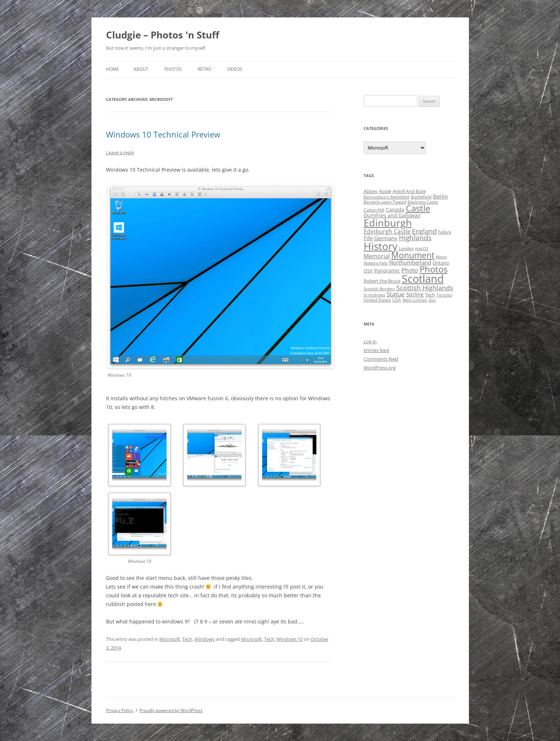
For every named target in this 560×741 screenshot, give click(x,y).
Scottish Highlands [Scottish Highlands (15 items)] (425, 288)
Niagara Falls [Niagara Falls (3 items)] (376, 263)
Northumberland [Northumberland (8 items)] (410, 262)
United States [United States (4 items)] (377, 300)
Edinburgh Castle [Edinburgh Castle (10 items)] (387, 232)
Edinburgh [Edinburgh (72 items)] (388, 223)
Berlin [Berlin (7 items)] (440, 196)
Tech (187, 639)
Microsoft (170, 639)
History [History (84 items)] (381, 246)
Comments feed (381, 359)
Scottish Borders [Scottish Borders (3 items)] (379, 289)
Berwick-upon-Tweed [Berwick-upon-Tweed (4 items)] (385, 202)
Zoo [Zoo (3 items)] (432, 300)
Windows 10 (290, 639)
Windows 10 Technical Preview (163, 134)
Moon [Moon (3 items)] (442, 257)
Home (113, 69)
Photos (173, 69)
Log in (370, 341)
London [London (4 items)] (406, 248)
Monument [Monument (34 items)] (413, 255)
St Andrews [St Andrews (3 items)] (374, 295)
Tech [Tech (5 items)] (430, 295)
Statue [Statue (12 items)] (396, 294)
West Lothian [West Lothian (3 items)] (415, 300)
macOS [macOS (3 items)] (422, 249)
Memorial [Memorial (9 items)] (377, 256)
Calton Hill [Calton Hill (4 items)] (374, 210)
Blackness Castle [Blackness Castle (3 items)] (423, 202)
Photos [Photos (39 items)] (434, 269)
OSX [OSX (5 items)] (368, 271)
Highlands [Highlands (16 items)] (415, 238)
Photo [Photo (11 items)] (410, 270)
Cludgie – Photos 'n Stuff (163, 35)
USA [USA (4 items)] (397, 300)
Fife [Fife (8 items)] (368, 238)
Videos (235, 69)
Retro (205, 69)
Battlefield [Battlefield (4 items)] (421, 197)
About (141, 69)
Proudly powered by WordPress (171, 710)
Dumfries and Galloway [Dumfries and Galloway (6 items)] (392, 215)
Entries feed (376, 350)
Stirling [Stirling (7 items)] (415, 294)
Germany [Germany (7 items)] (386, 238)
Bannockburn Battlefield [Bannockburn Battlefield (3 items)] (387, 197)
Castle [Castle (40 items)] (418, 208)
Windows (205, 639)
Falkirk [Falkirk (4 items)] (445, 232)
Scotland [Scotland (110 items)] (423, 279)
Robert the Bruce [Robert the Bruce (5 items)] (382, 281)
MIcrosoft (252, 639)
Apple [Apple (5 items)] (385, 191)
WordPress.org (380, 368)
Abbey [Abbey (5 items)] (371, 191)
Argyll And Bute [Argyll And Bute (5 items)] (409, 191)
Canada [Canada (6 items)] (395, 210)
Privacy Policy (120, 710)
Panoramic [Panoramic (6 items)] (387, 271)
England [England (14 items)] (424, 231)
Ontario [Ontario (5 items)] (441, 263)
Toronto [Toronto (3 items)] (444, 295)
